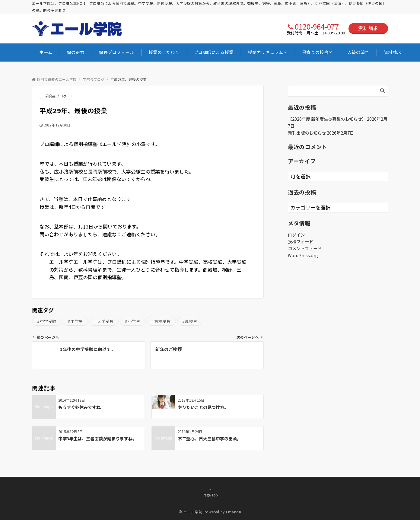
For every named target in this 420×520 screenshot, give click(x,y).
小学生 (134, 321)
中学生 (77, 321)
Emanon (234, 512)
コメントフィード (305, 248)
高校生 (191, 321)
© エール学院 (190, 512)
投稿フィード (301, 241)
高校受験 (163, 321)
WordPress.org (303, 255)
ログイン (296, 235)
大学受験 (105, 321)
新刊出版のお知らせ (307, 133)
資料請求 (368, 28)
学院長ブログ (56, 96)
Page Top (210, 492)
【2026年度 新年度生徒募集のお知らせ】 (327, 119)
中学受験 (48, 321)
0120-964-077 (317, 26)
